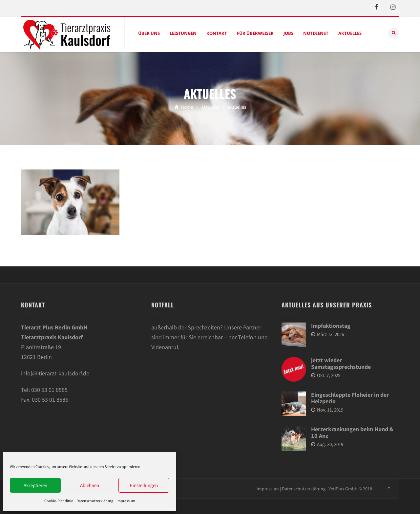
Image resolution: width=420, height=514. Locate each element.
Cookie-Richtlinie (59, 501)
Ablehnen (90, 485)
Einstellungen (144, 485)
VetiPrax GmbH (343, 487)
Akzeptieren (35, 485)
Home (184, 106)
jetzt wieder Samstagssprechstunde (341, 362)
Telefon (247, 336)
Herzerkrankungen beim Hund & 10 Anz (352, 431)
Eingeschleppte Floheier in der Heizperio (350, 397)
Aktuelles (210, 106)
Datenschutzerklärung (95, 501)
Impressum (126, 501)
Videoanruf (165, 346)
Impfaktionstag (331, 324)
